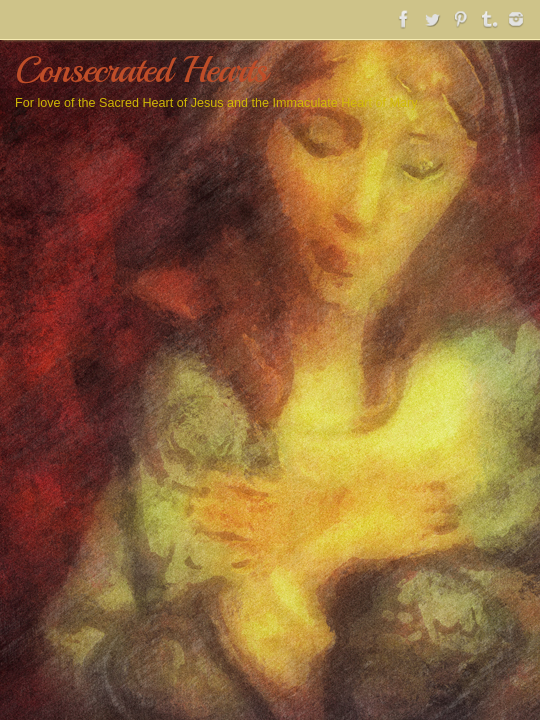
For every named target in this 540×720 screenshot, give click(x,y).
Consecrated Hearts (141, 70)
